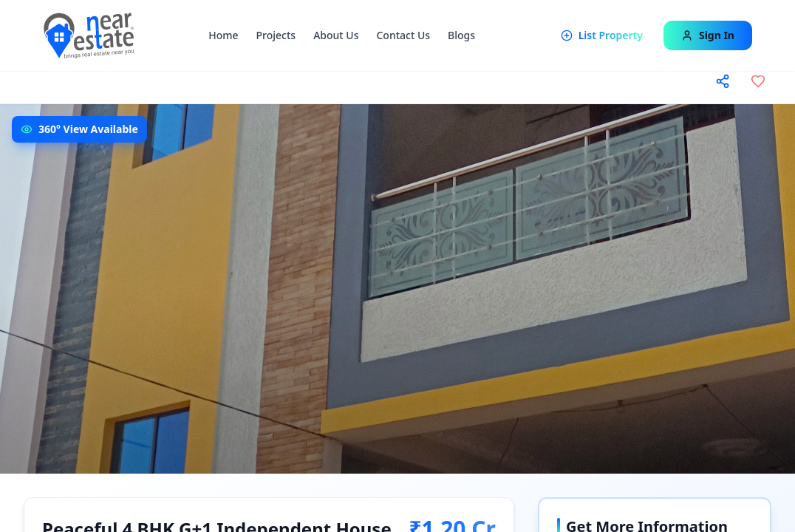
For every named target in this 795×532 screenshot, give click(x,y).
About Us (336, 35)
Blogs (461, 35)
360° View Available (88, 129)
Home (223, 35)
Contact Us (403, 35)
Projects (276, 35)
